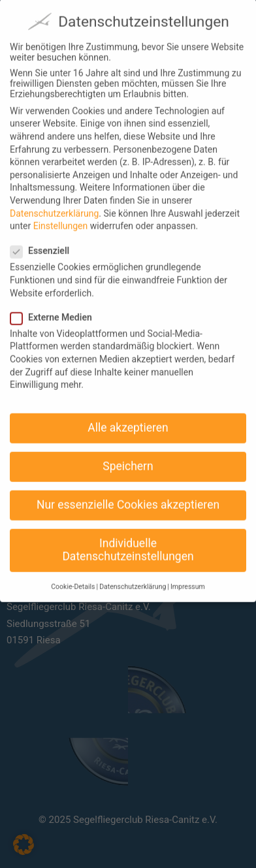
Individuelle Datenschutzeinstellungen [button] (128, 539)
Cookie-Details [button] (73, 576)
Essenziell (45, 240)
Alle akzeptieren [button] (128, 416)
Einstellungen (61, 214)
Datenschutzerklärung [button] (133, 576)
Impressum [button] (188, 576)
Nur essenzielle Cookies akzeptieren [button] (128, 493)
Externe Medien (56, 306)
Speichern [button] (128, 455)
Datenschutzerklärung (54, 202)
